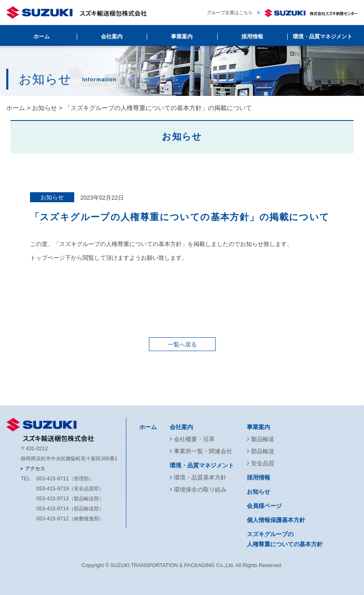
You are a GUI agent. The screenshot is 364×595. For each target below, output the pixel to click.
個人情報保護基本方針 (276, 520)
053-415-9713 (52, 499)
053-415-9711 (52, 479)
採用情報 (252, 36)
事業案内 (182, 36)
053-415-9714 (52, 509)
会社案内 (112, 36)
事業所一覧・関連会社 (203, 451)
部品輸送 (263, 451)
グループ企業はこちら (282, 13)
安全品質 (263, 463)
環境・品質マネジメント (323, 36)
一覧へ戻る (182, 344)
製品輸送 (263, 439)
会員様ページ (264, 506)
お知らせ (45, 108)
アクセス (35, 469)
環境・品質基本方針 (200, 477)
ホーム (41, 36)
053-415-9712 (52, 519)
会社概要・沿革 (194, 439)
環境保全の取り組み (200, 490)
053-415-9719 (52, 489)
